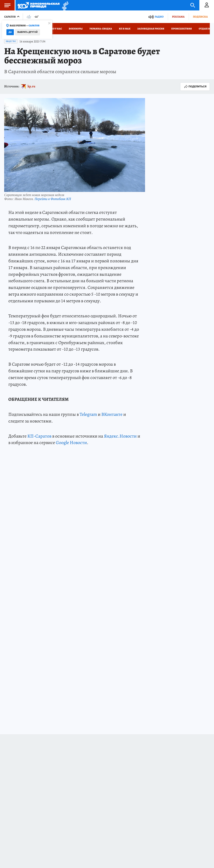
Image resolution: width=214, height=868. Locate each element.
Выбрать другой (27, 32)
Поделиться (195, 87)
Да (10, 32)
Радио (159, 17)
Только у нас (53, 29)
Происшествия (182, 29)
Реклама (178, 17)
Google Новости (71, 443)
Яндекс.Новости (120, 436)
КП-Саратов (39, 436)
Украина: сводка (101, 29)
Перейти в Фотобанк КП (53, 199)
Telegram (88, 414)
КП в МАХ (125, 29)
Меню (5, 5)
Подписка (200, 17)
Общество (11, 41)
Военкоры (76, 29)
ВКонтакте (112, 414)
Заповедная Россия (151, 29)
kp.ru (31, 86)
